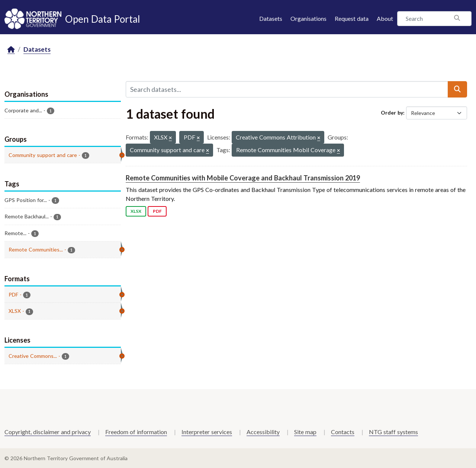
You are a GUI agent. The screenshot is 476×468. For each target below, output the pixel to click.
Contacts (343, 432)
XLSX (136, 211)
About (385, 18)
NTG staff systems (393, 432)
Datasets (271, 18)
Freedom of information (136, 432)
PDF (157, 211)
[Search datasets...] (287, 89)
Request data (352, 18)
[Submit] (457, 89)
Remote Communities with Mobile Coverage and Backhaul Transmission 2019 (243, 178)
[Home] (11, 50)
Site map (305, 432)
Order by (392, 113)
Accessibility (263, 432)
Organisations (308, 18)
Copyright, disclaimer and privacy (48, 432)
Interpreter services (207, 432)
